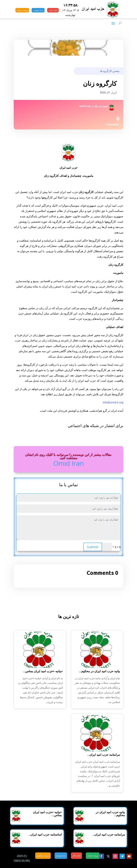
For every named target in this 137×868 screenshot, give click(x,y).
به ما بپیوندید (38, 10)
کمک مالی (53, 10)
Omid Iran (85, 106)
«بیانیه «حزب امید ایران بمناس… (43, 671)
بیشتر (116, 71)
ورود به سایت (22, 10)
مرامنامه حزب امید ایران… (104, 755)
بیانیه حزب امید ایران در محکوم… (99, 671)
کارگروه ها (106, 71)
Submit (93, 547)
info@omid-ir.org (113, 402)
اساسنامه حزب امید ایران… (45, 834)
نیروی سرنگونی (43, 855)
